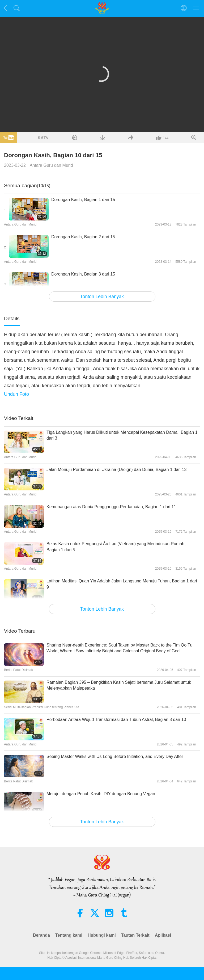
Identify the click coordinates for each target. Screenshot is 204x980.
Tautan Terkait (135, 935)
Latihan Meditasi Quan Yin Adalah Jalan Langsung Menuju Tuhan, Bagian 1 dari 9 (122, 584)
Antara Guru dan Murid (51, 165)
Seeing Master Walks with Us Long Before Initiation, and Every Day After (115, 756)
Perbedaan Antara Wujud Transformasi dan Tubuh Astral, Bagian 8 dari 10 (116, 720)
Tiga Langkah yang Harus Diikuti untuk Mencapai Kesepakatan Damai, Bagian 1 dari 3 (122, 435)
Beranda (41, 935)
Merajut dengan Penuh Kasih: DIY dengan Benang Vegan (101, 794)
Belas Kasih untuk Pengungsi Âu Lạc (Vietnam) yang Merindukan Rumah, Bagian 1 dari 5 (116, 547)
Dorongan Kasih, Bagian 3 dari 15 (83, 274)
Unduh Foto (16, 394)
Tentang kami (69, 935)
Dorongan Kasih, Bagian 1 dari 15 (83, 200)
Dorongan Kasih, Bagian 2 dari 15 (83, 237)
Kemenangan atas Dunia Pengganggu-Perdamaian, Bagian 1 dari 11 (111, 507)
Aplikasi (163, 935)
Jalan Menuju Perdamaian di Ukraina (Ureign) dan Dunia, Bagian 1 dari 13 (116, 470)
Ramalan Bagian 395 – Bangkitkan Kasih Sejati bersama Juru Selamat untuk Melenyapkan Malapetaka (119, 685)
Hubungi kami (102, 935)
